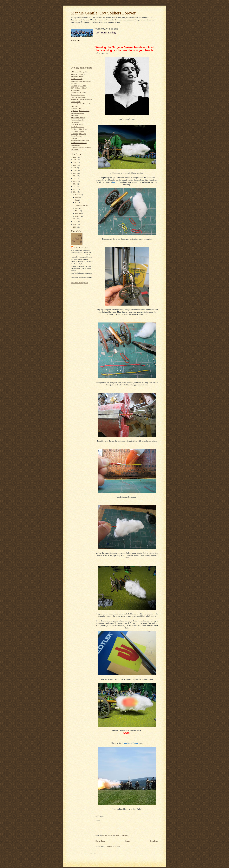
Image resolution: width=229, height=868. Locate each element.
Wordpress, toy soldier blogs (80, 141)
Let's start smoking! (81, 205)
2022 (75, 165)
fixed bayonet (75, 90)
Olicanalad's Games (77, 113)
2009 (75, 224)
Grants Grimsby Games (78, 92)
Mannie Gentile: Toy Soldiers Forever (103, 13)
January (78, 216)
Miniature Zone (76, 109)
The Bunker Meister (77, 127)
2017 (75, 178)
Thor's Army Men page (78, 134)
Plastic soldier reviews (78, 120)
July (77, 200)
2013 (75, 189)
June (77, 203)
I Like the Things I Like (78, 97)
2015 (75, 184)
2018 (75, 176)
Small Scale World (77, 124)
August (78, 197)
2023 (75, 162)
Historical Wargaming (78, 95)
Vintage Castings (76, 136)
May (77, 208)
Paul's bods (74, 115)
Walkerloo (74, 138)
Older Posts (154, 841)
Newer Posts (100, 841)
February (78, 214)
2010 (75, 222)
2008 (75, 227)
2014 (75, 187)
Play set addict (75, 122)
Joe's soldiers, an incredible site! (81, 99)
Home (127, 841)
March (78, 211)
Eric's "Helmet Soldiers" (79, 88)
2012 (75, 192)
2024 (75, 160)
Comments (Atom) (113, 846)
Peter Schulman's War (78, 118)
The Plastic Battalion (78, 131)
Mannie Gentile (81, 247)
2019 (75, 173)
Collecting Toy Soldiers (78, 86)
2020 (75, 170)
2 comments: (125, 836)
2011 (75, 219)
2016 (75, 181)
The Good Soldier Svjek (79, 129)
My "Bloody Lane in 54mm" (80, 111)
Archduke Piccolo (77, 79)
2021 (75, 168)
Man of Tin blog (76, 102)
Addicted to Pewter (77, 77)
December (79, 195)
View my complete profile (79, 283)
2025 (75, 157)
